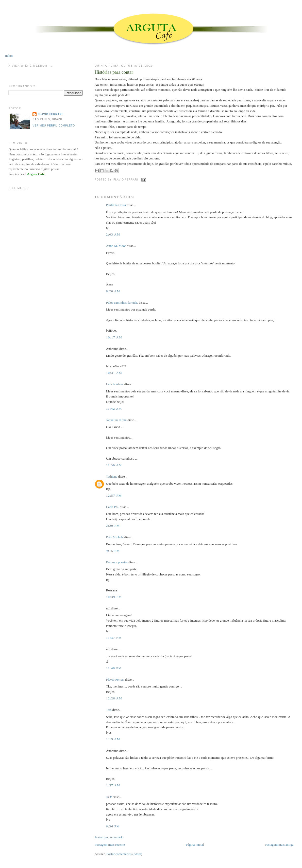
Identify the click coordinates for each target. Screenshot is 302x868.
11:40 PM (114, 668)
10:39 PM (114, 597)
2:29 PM (113, 526)
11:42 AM (114, 409)
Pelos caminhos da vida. (122, 303)
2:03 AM (113, 234)
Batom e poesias (117, 562)
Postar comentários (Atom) (124, 854)
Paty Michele (115, 537)
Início (9, 56)
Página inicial (195, 845)
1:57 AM (113, 785)
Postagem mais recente (110, 845)
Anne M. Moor (116, 246)
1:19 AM (113, 739)
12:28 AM (114, 698)
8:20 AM (113, 291)
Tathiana (112, 476)
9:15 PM (113, 551)
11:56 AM (114, 465)
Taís (109, 710)
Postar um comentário (109, 837)
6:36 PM (113, 826)
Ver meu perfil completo (54, 126)
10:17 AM (114, 337)
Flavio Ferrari (115, 680)
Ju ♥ (109, 797)
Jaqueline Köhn (116, 420)
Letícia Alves (115, 384)
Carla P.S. (113, 507)
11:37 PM (114, 638)
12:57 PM (114, 495)
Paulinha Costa (116, 205)
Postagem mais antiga (279, 845)
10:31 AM (114, 373)
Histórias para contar (114, 72)
